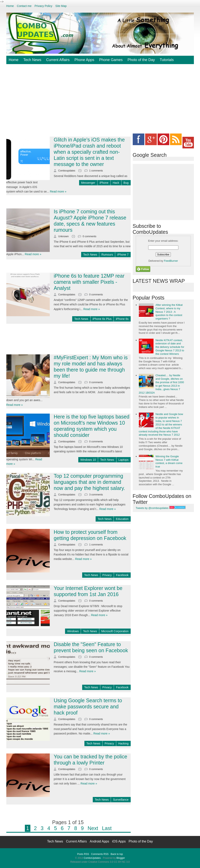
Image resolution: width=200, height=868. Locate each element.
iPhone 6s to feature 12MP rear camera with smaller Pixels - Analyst (89, 282)
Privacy (107, 575)
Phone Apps (84, 60)
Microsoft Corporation (115, 631)
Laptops (124, 460)
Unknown (64, 236)
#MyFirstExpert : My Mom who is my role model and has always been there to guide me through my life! (91, 367)
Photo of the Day (141, 60)
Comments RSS (100, 854)
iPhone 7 (123, 255)
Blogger (121, 858)
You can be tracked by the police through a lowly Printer (91, 760)
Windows (73, 631)
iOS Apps (119, 841)
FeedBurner (171, 261)
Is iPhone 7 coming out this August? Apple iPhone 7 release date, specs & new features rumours (90, 221)
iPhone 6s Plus (102, 319)
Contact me (24, 6)
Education (122, 519)
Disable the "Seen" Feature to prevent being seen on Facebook (91, 647)
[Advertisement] (103, 102)
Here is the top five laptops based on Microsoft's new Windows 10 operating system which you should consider (92, 426)
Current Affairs (58, 60)
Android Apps (100, 841)
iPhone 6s (122, 319)
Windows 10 (88, 460)
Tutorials (167, 60)
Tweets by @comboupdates (152, 508)
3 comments (96, 495)
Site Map (61, 6)
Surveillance (121, 800)
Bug (126, 183)
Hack (116, 183)
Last (107, 828)
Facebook (122, 575)
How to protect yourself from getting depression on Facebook (90, 535)
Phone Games (111, 60)
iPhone (104, 183)
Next (93, 828)
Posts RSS (83, 854)
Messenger (88, 183)
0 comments (89, 236)
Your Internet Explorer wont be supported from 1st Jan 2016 (88, 591)
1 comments (96, 171)
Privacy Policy (43, 6)
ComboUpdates (92, 858)
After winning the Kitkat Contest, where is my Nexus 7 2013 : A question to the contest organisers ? (169, 312)
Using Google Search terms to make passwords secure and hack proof (88, 707)
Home (10, 6)
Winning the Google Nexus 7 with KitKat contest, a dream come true (169, 462)
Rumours (107, 255)
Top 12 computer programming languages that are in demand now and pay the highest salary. (90, 482)
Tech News (32, 60)
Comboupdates (67, 171)
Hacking (123, 743)
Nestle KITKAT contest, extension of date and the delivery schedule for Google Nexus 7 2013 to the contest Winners (170, 347)
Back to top (117, 854)
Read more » (58, 191)
